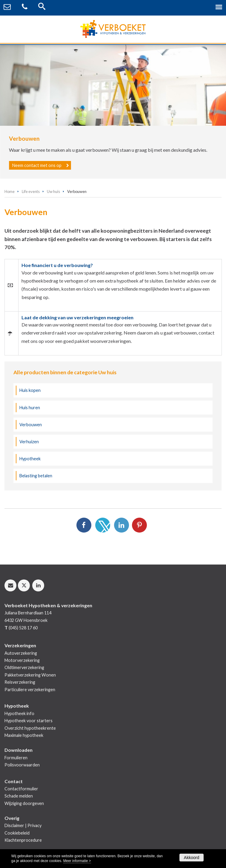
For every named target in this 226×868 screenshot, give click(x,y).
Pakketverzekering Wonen (30, 675)
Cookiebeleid (17, 833)
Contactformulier (21, 789)
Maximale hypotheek (24, 735)
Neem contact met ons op (37, 165)
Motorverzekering (22, 660)
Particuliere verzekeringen (30, 690)
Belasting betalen (36, 476)
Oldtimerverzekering (24, 667)
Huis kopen (30, 390)
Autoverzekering (21, 653)
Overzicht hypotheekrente (30, 728)
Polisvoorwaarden (22, 765)
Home (10, 191)
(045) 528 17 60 (23, 628)
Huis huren (30, 408)
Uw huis (53, 191)
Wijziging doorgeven (24, 803)
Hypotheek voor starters (29, 721)
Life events (31, 191)
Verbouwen (31, 425)
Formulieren (16, 758)
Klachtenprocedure (23, 840)
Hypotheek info (19, 713)
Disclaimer (14, 825)
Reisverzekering (20, 682)
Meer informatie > (77, 861)
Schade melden (19, 796)
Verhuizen (29, 442)
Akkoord (192, 858)
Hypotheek (30, 459)
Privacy (34, 825)
